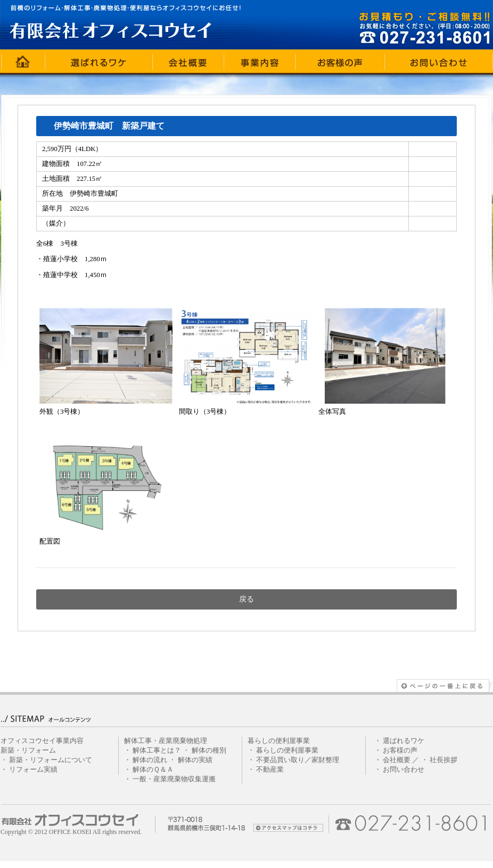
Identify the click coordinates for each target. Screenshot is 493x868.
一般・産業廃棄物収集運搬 (174, 779)
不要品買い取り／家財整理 (298, 760)
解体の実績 (195, 760)
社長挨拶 (443, 760)
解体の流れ (150, 760)
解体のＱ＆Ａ (153, 770)
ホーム (23, 61)
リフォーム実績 (33, 770)
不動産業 (270, 770)
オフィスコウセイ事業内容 (42, 741)
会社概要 (188, 61)
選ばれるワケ (99, 61)
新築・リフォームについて (51, 760)
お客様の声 (340, 61)
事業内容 (260, 61)
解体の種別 (209, 750)
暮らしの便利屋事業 (287, 750)
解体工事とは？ (157, 750)
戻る (246, 599)
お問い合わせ (439, 61)
